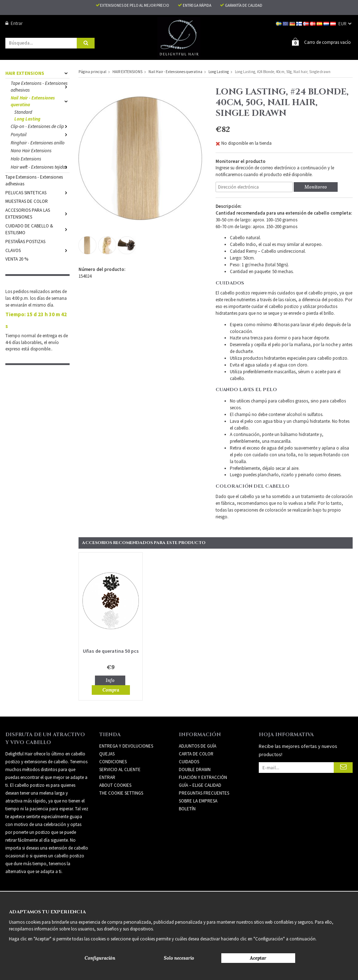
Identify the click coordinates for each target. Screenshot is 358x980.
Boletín (187, 808)
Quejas (107, 753)
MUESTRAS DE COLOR (27, 201)
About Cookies (115, 785)
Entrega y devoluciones (126, 746)
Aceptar (258, 958)
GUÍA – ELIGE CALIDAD (200, 785)
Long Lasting (27, 119)
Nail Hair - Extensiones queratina (40, 101)
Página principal (92, 71)
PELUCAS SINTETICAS (37, 192)
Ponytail (40, 134)
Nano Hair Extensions (31, 150)
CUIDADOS (189, 761)
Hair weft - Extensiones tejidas (40, 167)
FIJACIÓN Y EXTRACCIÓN (203, 777)
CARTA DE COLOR (196, 753)
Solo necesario (179, 958)
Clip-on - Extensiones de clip (40, 126)
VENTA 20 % (17, 259)
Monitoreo (316, 187)
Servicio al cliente (120, 769)
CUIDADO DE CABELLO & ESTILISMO (37, 229)
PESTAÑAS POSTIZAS (25, 241)
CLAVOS (37, 250)
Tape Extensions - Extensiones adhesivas (40, 86)
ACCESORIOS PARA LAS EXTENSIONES (37, 213)
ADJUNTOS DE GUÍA (198, 746)
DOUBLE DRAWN (195, 769)
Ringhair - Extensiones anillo (38, 142)
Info (110, 680)
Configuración (100, 958)
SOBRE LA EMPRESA (198, 801)
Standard (23, 112)
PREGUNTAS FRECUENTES (204, 793)
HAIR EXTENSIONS (37, 73)
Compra (111, 690)
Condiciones (113, 761)
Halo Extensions (26, 158)
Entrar (14, 23)
